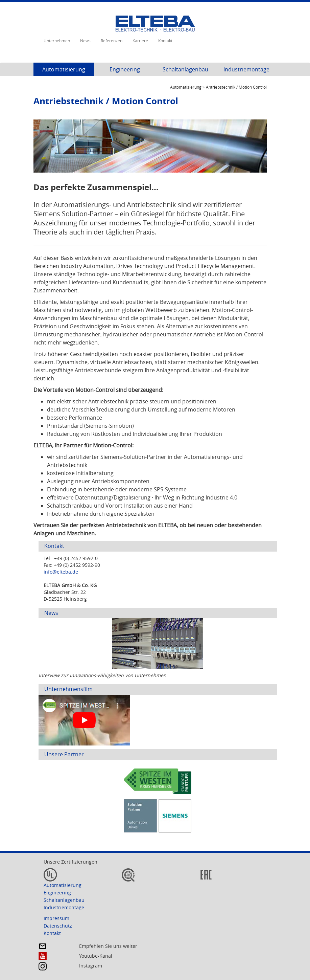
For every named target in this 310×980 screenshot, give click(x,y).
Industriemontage (246, 69)
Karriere (140, 41)
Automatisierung (64, 69)
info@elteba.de (61, 572)
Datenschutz (58, 926)
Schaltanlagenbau (185, 69)
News (85, 41)
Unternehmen (57, 41)
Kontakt (165, 41)
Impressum (56, 918)
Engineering (125, 69)
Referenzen (112, 41)
